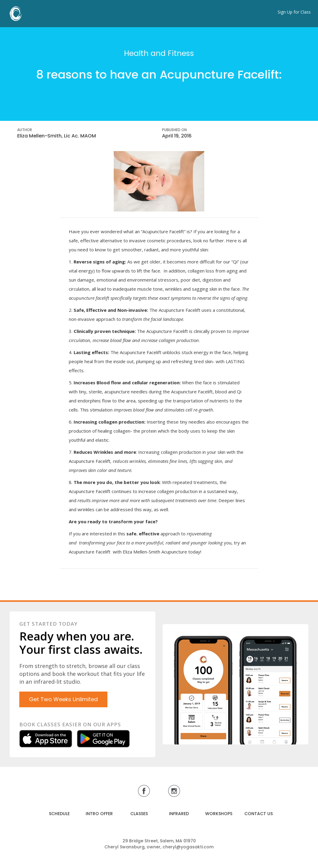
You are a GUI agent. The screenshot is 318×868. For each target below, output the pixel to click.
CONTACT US (259, 814)
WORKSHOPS (219, 814)
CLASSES (139, 814)
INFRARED (179, 814)
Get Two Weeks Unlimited (63, 699)
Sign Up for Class (294, 12)
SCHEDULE (59, 814)
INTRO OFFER (99, 814)
